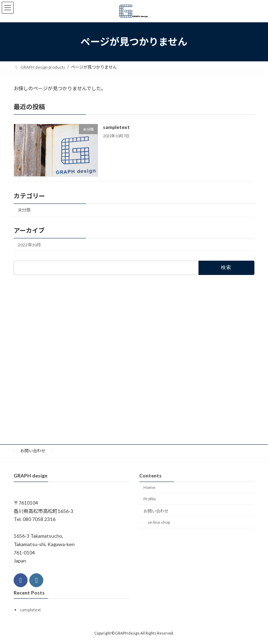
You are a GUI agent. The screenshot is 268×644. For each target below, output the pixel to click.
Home (149, 487)
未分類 (24, 210)
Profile (150, 499)
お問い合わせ (33, 451)
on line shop (159, 523)
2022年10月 (29, 244)
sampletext (116, 127)
